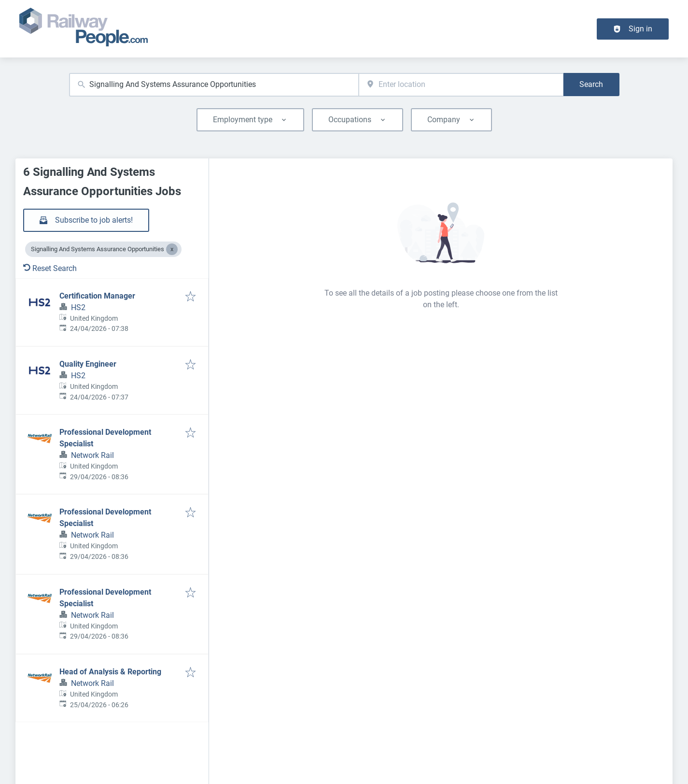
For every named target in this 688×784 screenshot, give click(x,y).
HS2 (78, 307)
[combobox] (214, 85)
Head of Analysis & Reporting (110, 672)
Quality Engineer (88, 364)
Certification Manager (97, 296)
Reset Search (50, 268)
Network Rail (92, 455)
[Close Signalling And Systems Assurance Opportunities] (172, 249)
